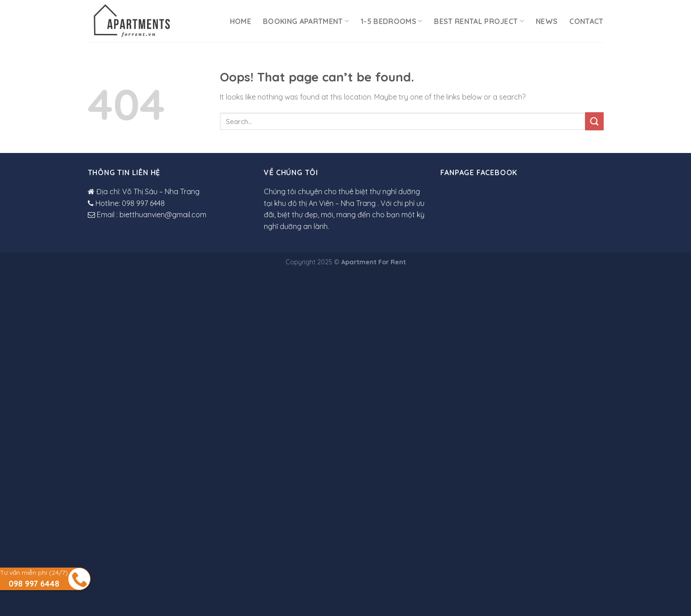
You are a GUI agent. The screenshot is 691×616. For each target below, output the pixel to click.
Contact (586, 21)
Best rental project (479, 21)
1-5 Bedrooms (391, 21)
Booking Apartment (306, 21)
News (547, 21)
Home (241, 21)
